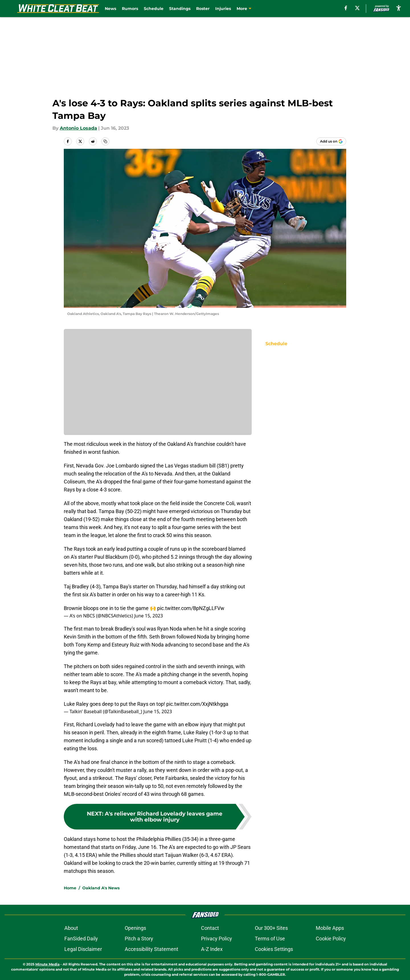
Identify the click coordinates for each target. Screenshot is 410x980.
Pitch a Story (139, 939)
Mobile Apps (330, 928)
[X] (357, 8)
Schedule (154, 9)
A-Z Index (212, 949)
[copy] (105, 141)
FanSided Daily (81, 939)
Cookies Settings (274, 949)
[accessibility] (399, 8)
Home (70, 888)
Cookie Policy (331, 939)
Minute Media (47, 964)
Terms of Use (270, 939)
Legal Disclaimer (83, 949)
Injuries (223, 9)
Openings (135, 928)
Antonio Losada (78, 128)
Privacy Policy (217, 939)
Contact (210, 928)
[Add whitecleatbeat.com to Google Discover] (331, 141)
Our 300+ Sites (271, 928)
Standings (180, 9)
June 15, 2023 (148, 616)
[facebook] (346, 8)
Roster (203, 9)
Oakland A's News (101, 888)
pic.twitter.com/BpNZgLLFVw (191, 608)
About (71, 928)
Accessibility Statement (151, 949)
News (110, 9)
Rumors (130, 9)
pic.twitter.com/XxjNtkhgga (197, 704)
